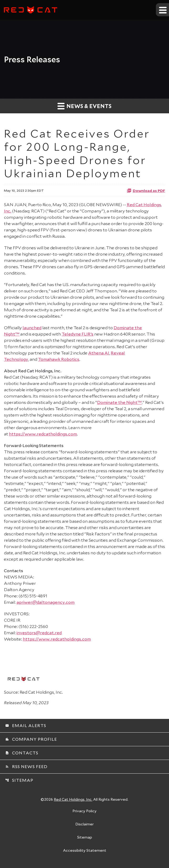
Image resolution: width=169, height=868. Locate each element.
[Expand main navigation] (162, 10)
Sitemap (19, 780)
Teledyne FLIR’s (78, 334)
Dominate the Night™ (119, 402)
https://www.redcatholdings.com (43, 434)
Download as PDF (146, 190)
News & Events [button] (85, 106)
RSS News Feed (26, 766)
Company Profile (31, 739)
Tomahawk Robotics (59, 359)
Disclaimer (85, 824)
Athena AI (99, 353)
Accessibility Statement (85, 851)
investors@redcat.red (39, 633)
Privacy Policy (85, 811)
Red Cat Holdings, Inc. (73, 799)
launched (32, 328)
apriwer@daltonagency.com (46, 602)
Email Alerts (26, 725)
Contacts (22, 753)
